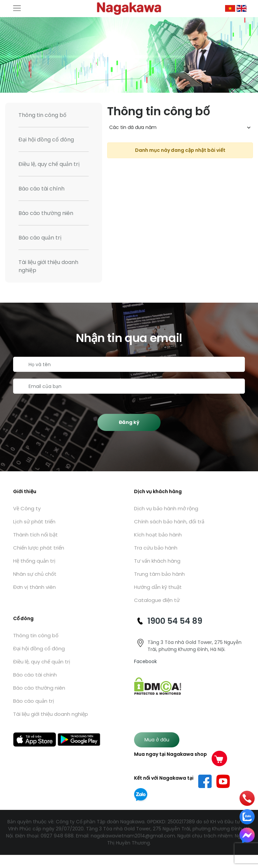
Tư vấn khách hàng (157, 561)
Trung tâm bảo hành (159, 574)
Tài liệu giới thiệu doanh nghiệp (48, 266)
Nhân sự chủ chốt (35, 574)
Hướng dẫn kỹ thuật (158, 587)
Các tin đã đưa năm (133, 127)
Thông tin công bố (42, 115)
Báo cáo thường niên (46, 213)
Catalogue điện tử (157, 600)
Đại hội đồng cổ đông (46, 140)
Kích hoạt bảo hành (158, 535)
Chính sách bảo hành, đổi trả (169, 522)
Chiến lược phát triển (39, 548)
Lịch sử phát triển (34, 522)
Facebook (145, 661)
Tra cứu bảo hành (156, 548)
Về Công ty (27, 508)
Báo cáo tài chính (41, 189)
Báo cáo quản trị (40, 238)
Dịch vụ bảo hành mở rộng (166, 508)
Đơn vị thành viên (34, 587)
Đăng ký (129, 422)
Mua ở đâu (157, 740)
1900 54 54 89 (175, 621)
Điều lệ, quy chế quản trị (49, 164)
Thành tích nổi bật (35, 535)
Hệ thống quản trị (34, 561)
